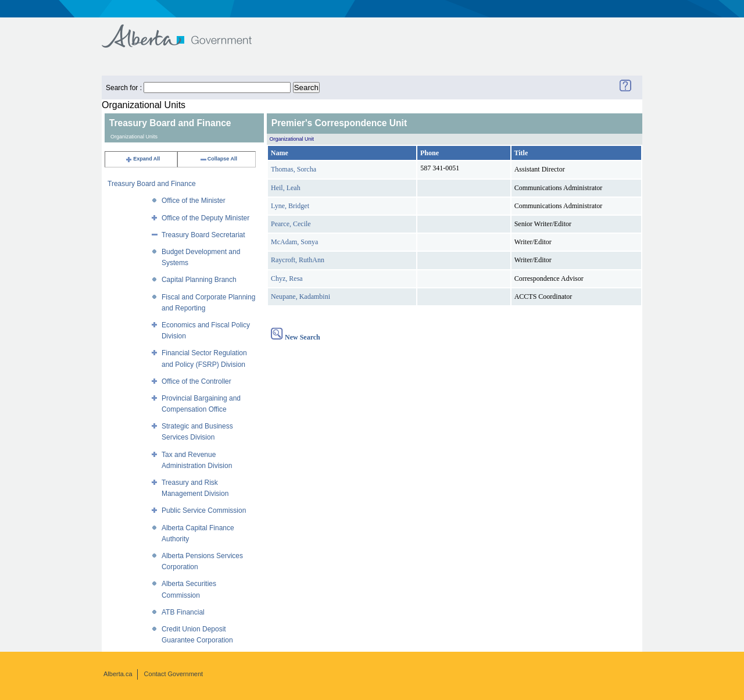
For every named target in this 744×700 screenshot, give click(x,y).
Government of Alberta (186, 31)
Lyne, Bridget (290, 206)
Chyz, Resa (287, 278)
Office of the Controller (196, 381)
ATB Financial (183, 612)
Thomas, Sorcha (294, 169)
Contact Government (174, 674)
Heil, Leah (286, 188)
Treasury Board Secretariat (203, 235)
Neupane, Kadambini (301, 297)
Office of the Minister (194, 201)
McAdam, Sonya (294, 242)
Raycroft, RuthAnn (298, 260)
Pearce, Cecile (291, 224)
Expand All (142, 159)
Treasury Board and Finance (152, 184)
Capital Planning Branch (199, 280)
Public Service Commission (204, 510)
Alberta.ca (118, 674)
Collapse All (218, 159)
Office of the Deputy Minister (205, 218)
